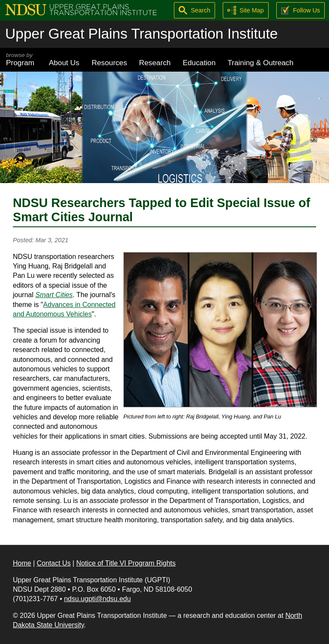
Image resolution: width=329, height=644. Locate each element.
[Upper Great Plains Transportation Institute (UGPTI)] (81, 9)
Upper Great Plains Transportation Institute (141, 34)
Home (22, 563)
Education (199, 63)
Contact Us (54, 563)
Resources (109, 63)
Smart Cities (54, 295)
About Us (64, 63)
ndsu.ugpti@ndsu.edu (97, 599)
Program (21, 59)
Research (155, 63)
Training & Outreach (260, 63)
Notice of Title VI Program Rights (126, 563)
